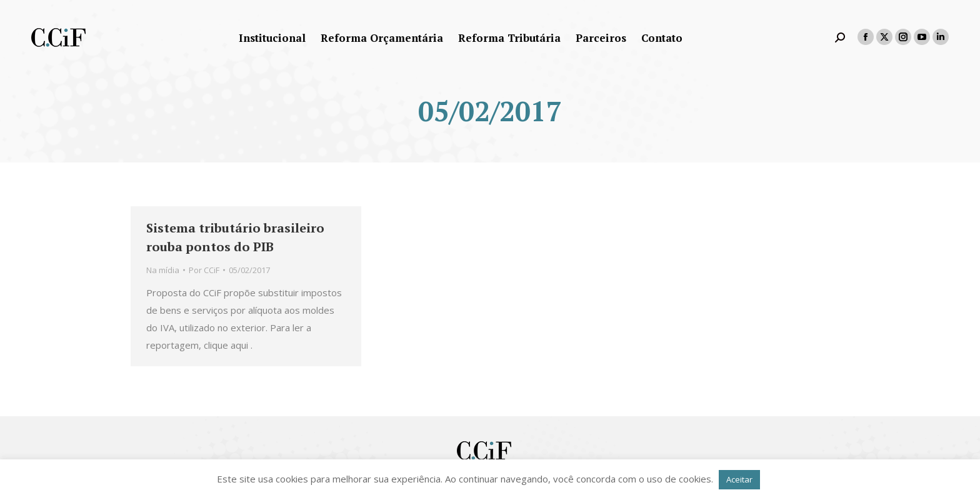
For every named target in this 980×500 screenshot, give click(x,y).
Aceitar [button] (739, 479)
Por (204, 270)
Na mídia (163, 270)
